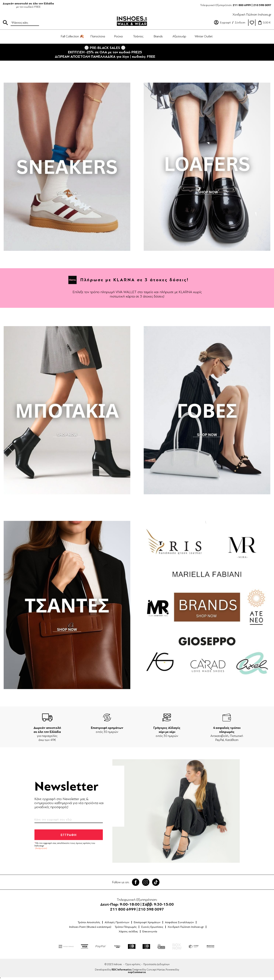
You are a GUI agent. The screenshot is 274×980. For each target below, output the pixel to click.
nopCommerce (137, 972)
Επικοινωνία (150, 931)
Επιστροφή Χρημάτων (147, 922)
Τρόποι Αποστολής (89, 922)
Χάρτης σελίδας (128, 931)
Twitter (146, 882)
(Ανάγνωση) (41, 848)
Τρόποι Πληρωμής (126, 927)
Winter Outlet (204, 36)
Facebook (136, 882)
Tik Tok (156, 882)
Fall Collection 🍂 (72, 36)
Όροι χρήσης (133, 964)
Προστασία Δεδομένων (156, 964)
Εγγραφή (225, 23)
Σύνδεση (240, 23)
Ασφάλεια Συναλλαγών (179, 922)
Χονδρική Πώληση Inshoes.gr (252, 14)
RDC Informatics (122, 970)
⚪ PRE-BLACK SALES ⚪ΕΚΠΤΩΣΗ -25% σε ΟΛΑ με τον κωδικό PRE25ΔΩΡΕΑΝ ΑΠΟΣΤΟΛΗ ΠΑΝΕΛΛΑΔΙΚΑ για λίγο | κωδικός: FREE (105, 52)
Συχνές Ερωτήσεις (152, 927)
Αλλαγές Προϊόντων (117, 922)
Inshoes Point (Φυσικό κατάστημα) (90, 927)
